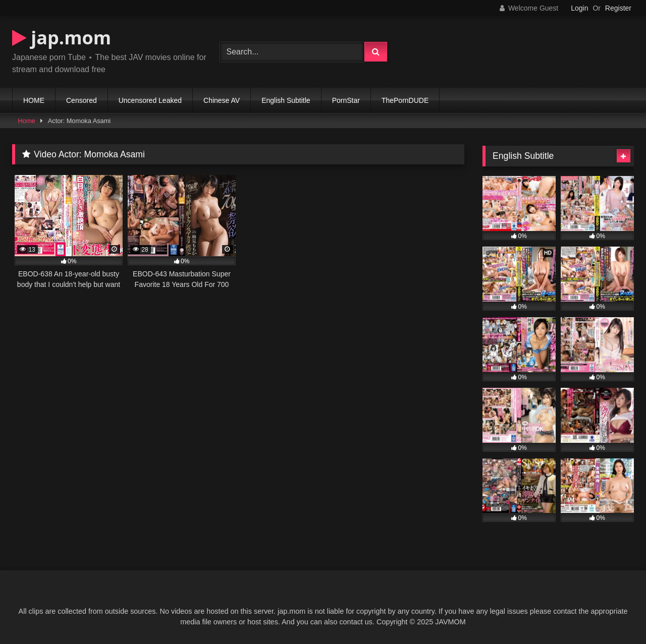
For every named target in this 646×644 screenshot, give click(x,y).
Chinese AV (222, 100)
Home (27, 121)
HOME (34, 100)
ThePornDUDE (405, 100)
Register (618, 8)
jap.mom (62, 38)
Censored (82, 100)
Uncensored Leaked (150, 100)
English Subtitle (286, 100)
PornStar (346, 100)
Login (579, 8)
